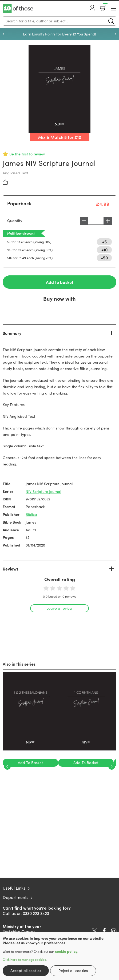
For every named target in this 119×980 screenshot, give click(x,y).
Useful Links (14, 888)
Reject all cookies (73, 971)
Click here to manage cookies (24, 959)
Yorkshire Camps (19, 931)
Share (5, 182)
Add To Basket (30, 763)
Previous (3, 34)
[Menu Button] (114, 9)
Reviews (11, 569)
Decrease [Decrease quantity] (84, 221)
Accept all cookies (26, 971)
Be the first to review (27, 154)
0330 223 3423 (36, 913)
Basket (105, 6)
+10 (104, 250)
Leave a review (59, 608)
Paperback (19, 203)
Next (116, 34)
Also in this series (19, 664)
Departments (15, 897)
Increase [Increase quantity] (108, 221)
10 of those (18, 9)
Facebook (104, 931)
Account (92, 8)
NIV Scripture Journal (43, 491)
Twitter (95, 931)
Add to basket (60, 282)
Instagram (114, 931)
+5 (104, 242)
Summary (12, 333)
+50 (104, 258)
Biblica (31, 514)
